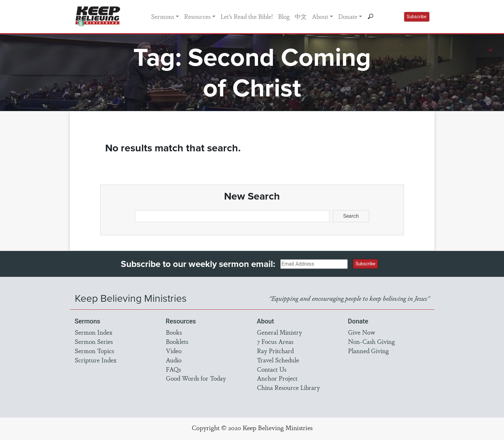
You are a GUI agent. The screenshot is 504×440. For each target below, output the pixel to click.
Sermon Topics (94, 351)
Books (174, 332)
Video (174, 351)
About (320, 16)
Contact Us (272, 369)
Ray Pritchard (275, 351)
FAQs (173, 369)
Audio (174, 360)
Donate (348, 16)
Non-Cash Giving (371, 341)
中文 (301, 16)
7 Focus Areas (275, 341)
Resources (197, 16)
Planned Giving (368, 351)
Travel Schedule (278, 360)
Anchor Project (277, 378)
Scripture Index (96, 360)
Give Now (362, 332)
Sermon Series (94, 341)
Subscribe (417, 17)
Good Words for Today (196, 378)
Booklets (177, 341)
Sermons (163, 16)
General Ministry (279, 332)
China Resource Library (288, 387)
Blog (284, 16)
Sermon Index (94, 332)
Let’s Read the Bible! (247, 16)
